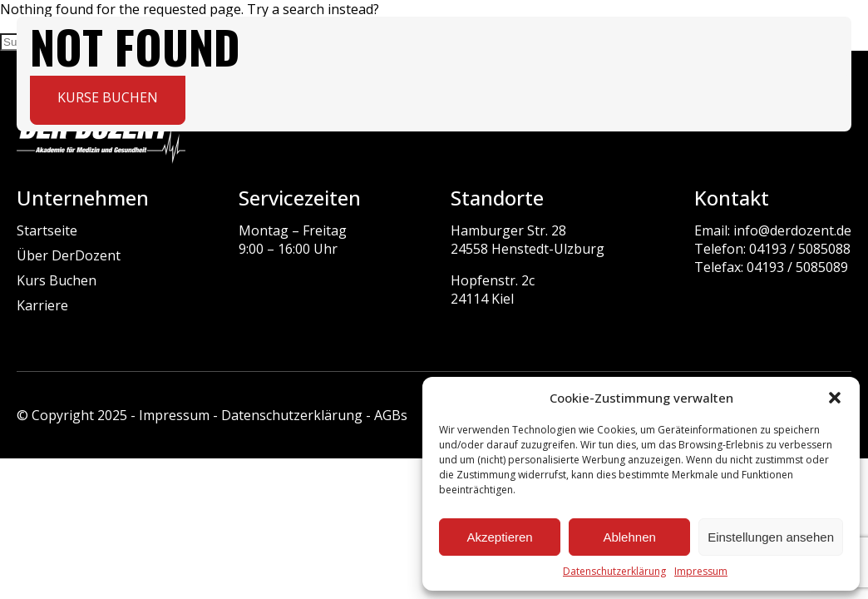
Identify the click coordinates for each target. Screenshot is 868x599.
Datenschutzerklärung (614, 571)
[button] (835, 398)
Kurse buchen (108, 97)
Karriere (42, 305)
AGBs (391, 415)
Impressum (701, 571)
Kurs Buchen (57, 280)
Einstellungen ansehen (771, 537)
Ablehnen (629, 537)
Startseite (47, 230)
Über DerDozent (69, 255)
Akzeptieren (499, 537)
